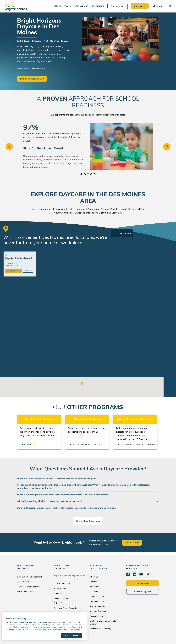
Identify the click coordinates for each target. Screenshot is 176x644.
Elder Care (58, 572)
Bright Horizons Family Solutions (69, 554)
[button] (62, 6)
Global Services (60, 592)
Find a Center (118, 6)
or (55, 370)
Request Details (15, 271)
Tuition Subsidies (61, 597)
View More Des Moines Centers (55, 364)
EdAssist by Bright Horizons (67, 609)
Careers (93, 560)
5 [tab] (95, 174)
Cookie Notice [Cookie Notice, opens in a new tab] (75, 630)
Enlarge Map (125, 233)
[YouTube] (141, 553)
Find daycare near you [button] (32, 79)
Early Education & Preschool (29, 556)
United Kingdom (97, 580)
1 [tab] (81, 174)
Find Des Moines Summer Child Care (136, 423)
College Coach (60, 582)
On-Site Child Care (62, 562)
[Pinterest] (148, 553)
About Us (94, 556)
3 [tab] (88, 174)
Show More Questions (88, 500)
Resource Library (97, 595)
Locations (94, 570)
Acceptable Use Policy (117, 638)
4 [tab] (91, 174)
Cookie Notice (103, 638)
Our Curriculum (23, 560)
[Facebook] (128, 553)
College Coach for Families (29, 565)
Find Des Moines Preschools (84, 423)
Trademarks (130, 638)
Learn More (28, 271)
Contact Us (140, 6)
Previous (9, 147)
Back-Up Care (60, 567)
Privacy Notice (91, 638)
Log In (157, 6)
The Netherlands (97, 585)
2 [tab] (85, 174)
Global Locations (97, 575)
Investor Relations (98, 590)
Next (167, 147)
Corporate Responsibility (101, 607)
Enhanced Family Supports (65, 587)
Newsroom (95, 565)
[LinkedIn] (135, 553)
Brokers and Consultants (64, 601)
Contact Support (143, 570)
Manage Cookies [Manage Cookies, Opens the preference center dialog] (72, 636)
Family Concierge (61, 577)
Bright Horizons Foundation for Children (103, 601)
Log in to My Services (27, 570)
